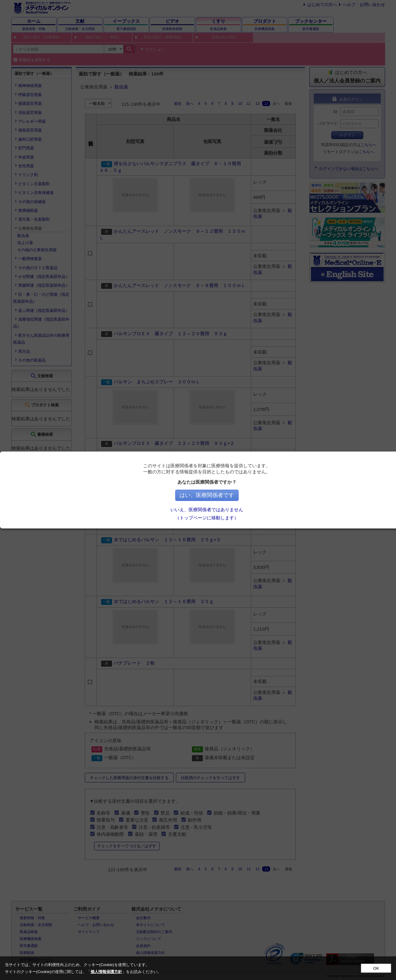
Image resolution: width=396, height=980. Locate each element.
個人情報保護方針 (106, 972)
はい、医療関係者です (245, 495)
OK (376, 968)
